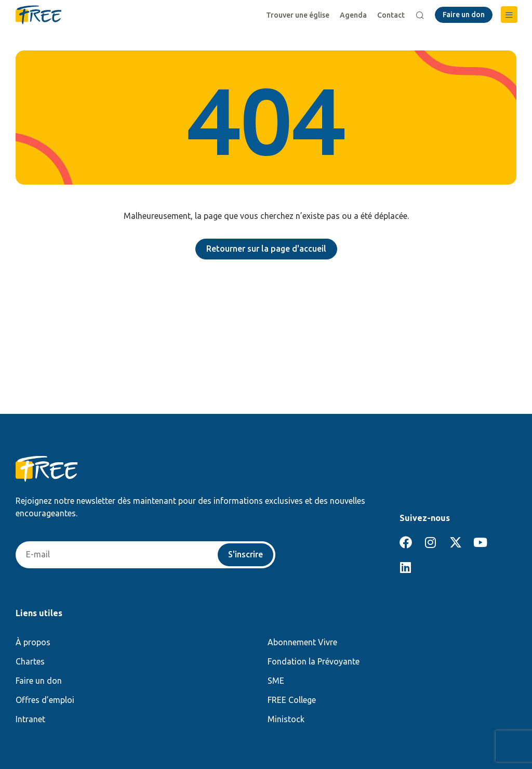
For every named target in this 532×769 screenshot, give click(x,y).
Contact (391, 15)
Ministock (286, 719)
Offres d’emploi (45, 700)
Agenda (353, 15)
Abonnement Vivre (302, 642)
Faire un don (39, 681)
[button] (509, 15)
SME (276, 681)
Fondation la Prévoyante (314, 661)
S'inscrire (245, 555)
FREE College (292, 700)
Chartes (30, 661)
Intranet (30, 719)
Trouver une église (298, 15)
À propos (33, 642)
